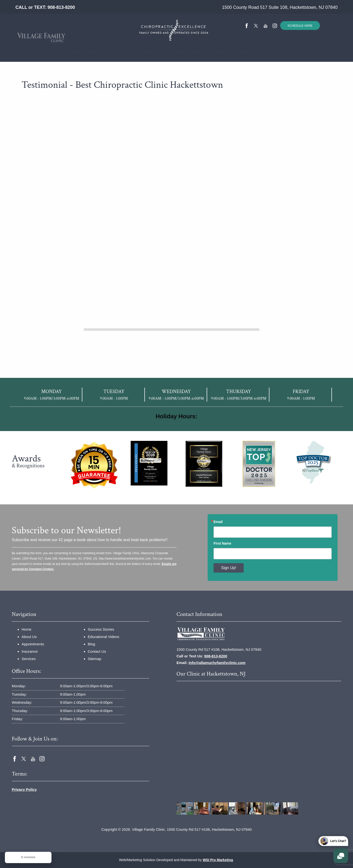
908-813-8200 (61, 7)
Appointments (33, 644)
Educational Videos (226, 51)
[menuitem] (72, 52)
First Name (222, 543)
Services (146, 51)
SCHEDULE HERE (300, 26)
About (91, 51)
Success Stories (182, 51)
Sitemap (95, 659)
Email (218, 522)
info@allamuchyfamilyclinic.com (217, 663)
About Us (29, 637)
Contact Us (266, 51)
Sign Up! (229, 568)
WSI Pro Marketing (218, 860)
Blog (91, 644)
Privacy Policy (24, 789)
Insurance (118, 51)
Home (72, 51)
